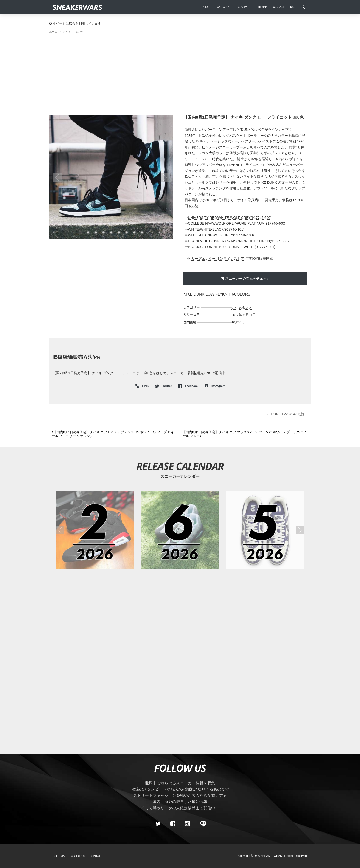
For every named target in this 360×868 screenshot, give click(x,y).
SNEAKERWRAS (271, 856)
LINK (145, 386)
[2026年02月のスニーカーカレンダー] (95, 530)
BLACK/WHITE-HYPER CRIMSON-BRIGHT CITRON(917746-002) (239, 241)
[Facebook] (173, 824)
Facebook (189, 386)
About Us (78, 856)
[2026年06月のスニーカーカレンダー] (180, 530)
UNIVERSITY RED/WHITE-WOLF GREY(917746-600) (230, 218)
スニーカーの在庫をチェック (248, 278)
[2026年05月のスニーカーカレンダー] (265, 530)
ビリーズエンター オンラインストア (216, 258)
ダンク (247, 307)
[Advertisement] (180, 76)
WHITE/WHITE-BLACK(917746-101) (216, 229)
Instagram (215, 386)
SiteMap (60, 856)
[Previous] (114, 434)
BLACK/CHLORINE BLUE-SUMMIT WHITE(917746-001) (232, 247)
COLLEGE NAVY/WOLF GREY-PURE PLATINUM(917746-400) (237, 223)
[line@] (202, 824)
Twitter (164, 386)
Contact (96, 856)
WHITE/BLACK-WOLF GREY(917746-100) (221, 235)
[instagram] (187, 824)
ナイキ (236, 307)
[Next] (245, 434)
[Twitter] (158, 824)
